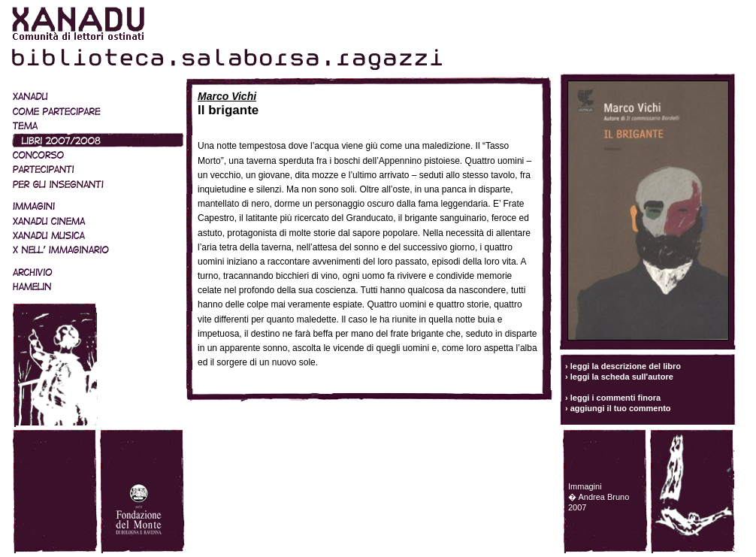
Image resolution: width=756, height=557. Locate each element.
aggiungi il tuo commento (621, 408)
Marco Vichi (227, 96)
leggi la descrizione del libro (626, 366)
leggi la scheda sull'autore (622, 377)
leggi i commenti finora (615, 398)
